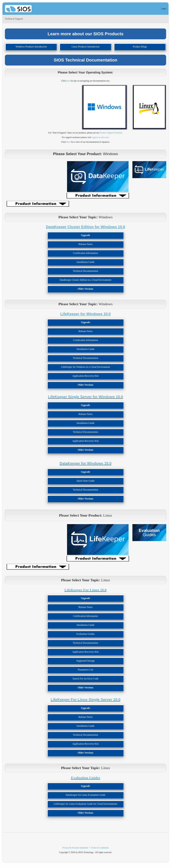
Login (164, 9)
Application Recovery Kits (85, 376)
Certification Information (85, 253)
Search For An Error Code (85, 679)
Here (69, 142)
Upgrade (85, 235)
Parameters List (85, 670)
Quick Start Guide (85, 481)
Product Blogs (140, 47)
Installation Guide (85, 262)
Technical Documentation (86, 271)
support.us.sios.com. (100, 137)
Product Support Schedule (111, 133)
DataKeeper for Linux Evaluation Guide (85, 795)
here (68, 81)
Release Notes (85, 244)
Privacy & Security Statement (75, 848)
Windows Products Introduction (31, 47)
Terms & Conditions (100, 848)
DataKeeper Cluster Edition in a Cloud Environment (85, 280)
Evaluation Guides (86, 634)
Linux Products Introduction (85, 47)
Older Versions (85, 289)
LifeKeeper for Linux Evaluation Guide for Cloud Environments (85, 804)
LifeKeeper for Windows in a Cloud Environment (85, 367)
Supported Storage (86, 661)
